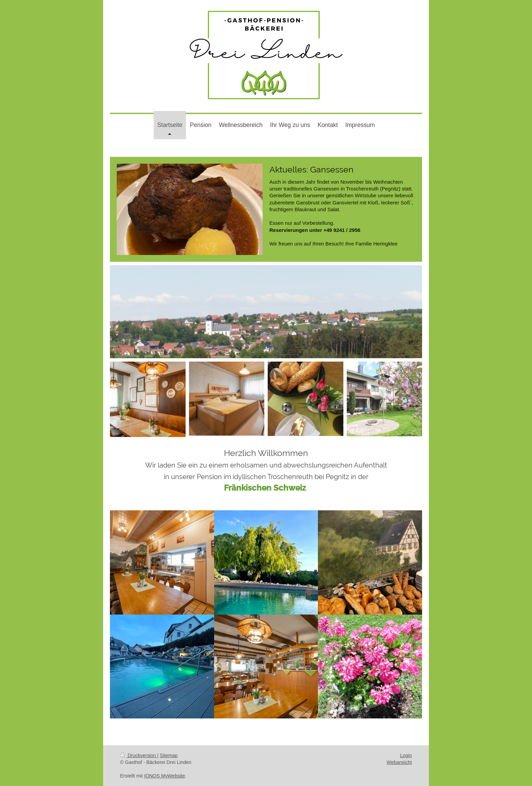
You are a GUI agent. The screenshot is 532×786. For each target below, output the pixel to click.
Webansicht (399, 762)
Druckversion (139, 755)
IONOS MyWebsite (165, 776)
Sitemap (169, 755)
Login (406, 755)
